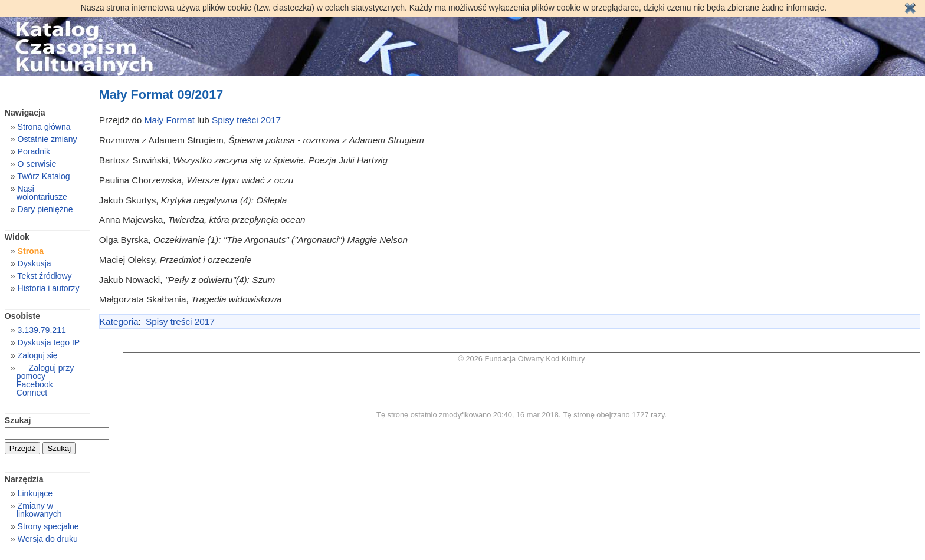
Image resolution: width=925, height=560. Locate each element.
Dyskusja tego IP (49, 342)
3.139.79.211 (42, 330)
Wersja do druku (48, 539)
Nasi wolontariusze (42, 193)
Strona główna (44, 127)
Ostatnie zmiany (47, 139)
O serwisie (37, 164)
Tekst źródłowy (44, 276)
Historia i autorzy (49, 288)
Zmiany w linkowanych (39, 510)
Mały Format (170, 120)
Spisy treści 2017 (246, 120)
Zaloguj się (38, 355)
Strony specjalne (48, 526)
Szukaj (18, 420)
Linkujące (35, 493)
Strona (31, 251)
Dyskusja (35, 263)
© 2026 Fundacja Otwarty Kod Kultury (522, 359)
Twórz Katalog (43, 176)
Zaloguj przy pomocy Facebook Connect (45, 380)
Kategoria (119, 322)
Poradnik (34, 151)
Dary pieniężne (45, 209)
